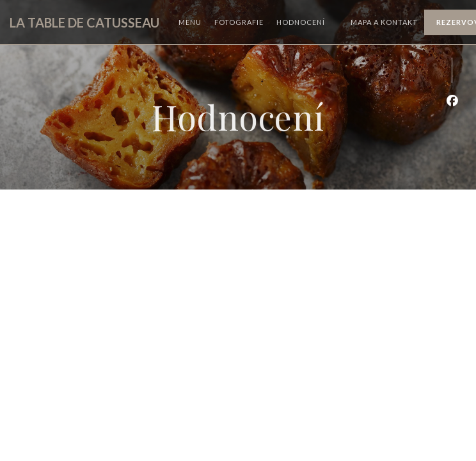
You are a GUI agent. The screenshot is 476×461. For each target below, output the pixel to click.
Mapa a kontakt (384, 22)
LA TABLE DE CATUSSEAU (84, 22)
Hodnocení (301, 22)
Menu (190, 22)
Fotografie (239, 22)
